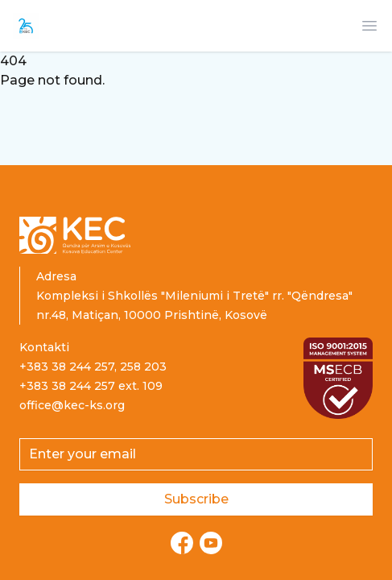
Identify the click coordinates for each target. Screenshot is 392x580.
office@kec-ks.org (72, 405)
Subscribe (196, 499)
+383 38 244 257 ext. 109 (91, 386)
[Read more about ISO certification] (338, 378)
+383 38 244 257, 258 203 (93, 367)
